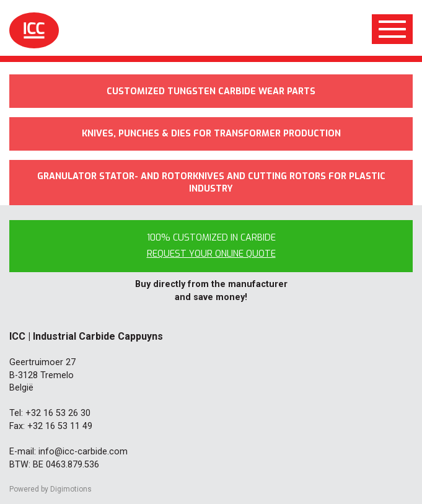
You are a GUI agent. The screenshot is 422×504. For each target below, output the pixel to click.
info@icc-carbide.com (83, 452)
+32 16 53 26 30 (58, 413)
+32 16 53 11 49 (60, 426)
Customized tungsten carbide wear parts (211, 91)
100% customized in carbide (211, 246)
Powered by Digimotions (51, 489)
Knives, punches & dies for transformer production (211, 134)
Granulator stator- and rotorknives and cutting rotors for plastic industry (211, 183)
